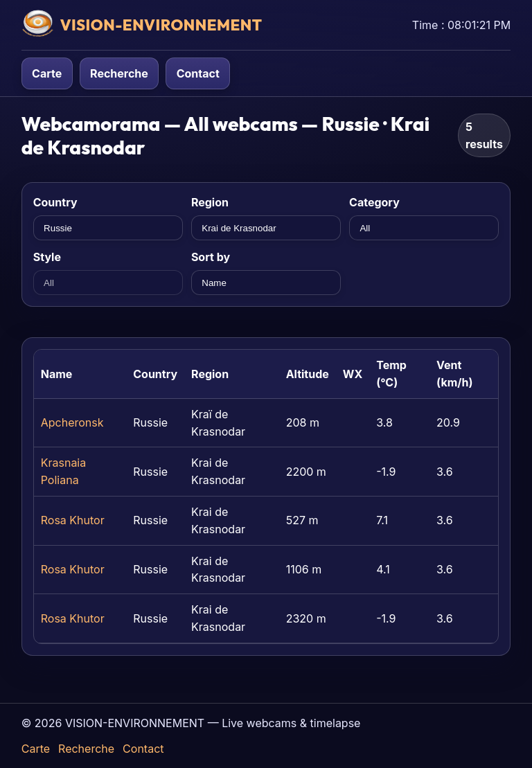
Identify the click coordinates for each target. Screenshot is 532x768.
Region (210, 202)
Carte (47, 73)
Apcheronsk (72, 422)
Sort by (211, 257)
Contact (198, 73)
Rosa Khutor (73, 520)
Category (374, 202)
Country (55, 202)
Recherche (119, 73)
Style (47, 257)
